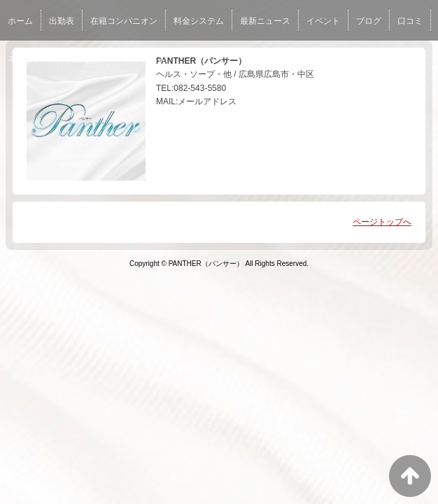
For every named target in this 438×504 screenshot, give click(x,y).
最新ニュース (265, 21)
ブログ (369, 21)
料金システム (199, 21)
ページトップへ (382, 222)
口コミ (410, 21)
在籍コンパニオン (124, 21)
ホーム (20, 21)
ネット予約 (29, 59)
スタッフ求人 (141, 59)
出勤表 (62, 21)
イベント (323, 21)
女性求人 (83, 59)
